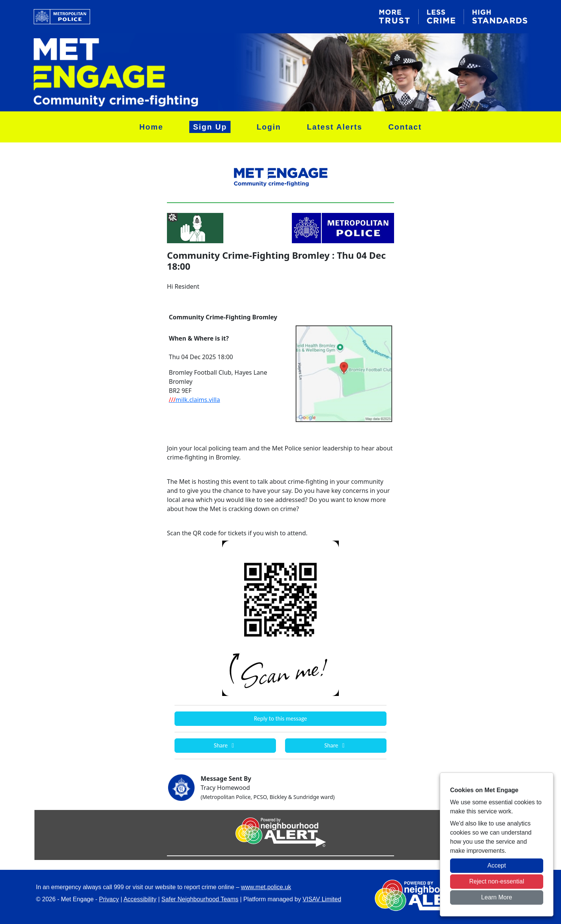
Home (151, 127)
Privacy (109, 899)
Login (269, 127)
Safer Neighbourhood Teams (200, 899)
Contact (405, 127)
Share (225, 745)
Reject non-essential (497, 881)
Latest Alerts (335, 127)
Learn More (497, 897)
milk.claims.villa (194, 400)
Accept (497, 865)
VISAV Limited (322, 899)
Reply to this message (280, 718)
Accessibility (140, 899)
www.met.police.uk (266, 887)
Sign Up (210, 127)
